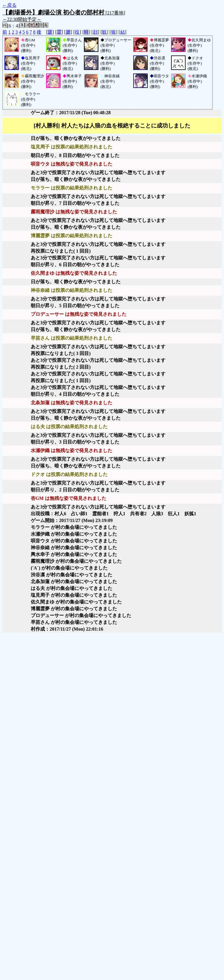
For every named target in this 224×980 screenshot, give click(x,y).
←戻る (9, 5)
